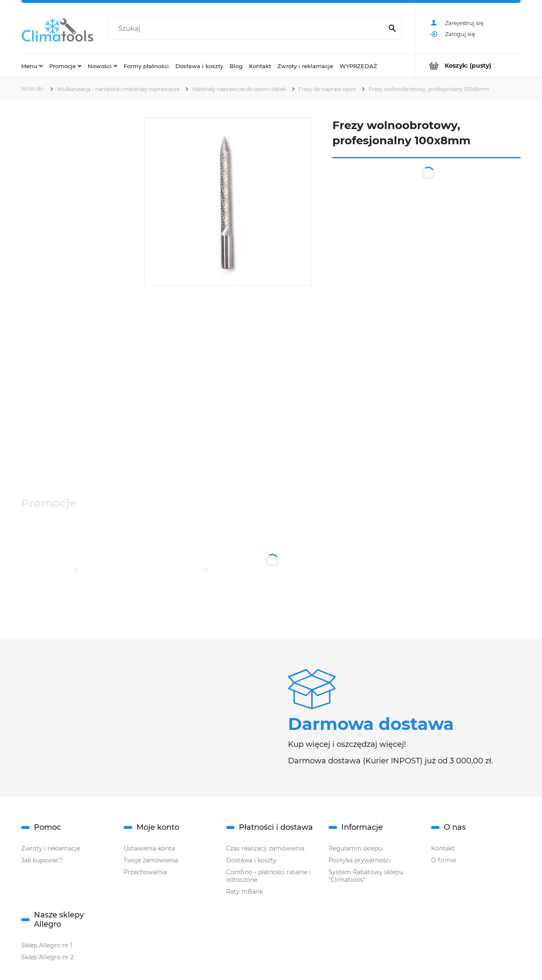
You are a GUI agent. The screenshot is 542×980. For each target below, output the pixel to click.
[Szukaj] (392, 29)
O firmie (444, 860)
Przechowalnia (145, 872)
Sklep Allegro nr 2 (47, 957)
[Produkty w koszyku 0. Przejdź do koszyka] (468, 65)
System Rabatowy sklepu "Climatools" (366, 876)
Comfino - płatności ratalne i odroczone (268, 876)
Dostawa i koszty (251, 860)
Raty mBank (245, 892)
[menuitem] (32, 66)
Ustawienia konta (149, 848)
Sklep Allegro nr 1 (47, 945)
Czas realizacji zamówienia (265, 848)
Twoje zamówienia (151, 860)
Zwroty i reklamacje (51, 848)
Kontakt (443, 848)
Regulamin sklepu (355, 848)
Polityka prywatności (360, 860)
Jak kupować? (42, 860)
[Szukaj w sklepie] (247, 29)
